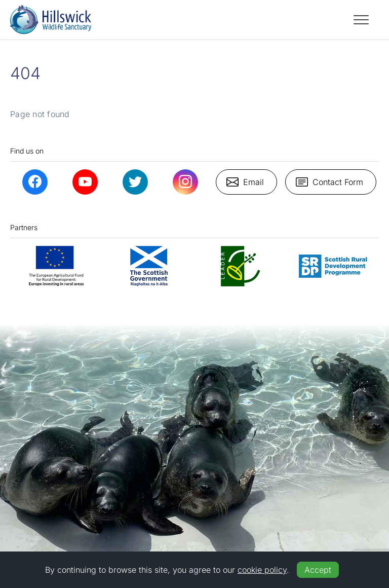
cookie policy (262, 570)
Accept (318, 570)
